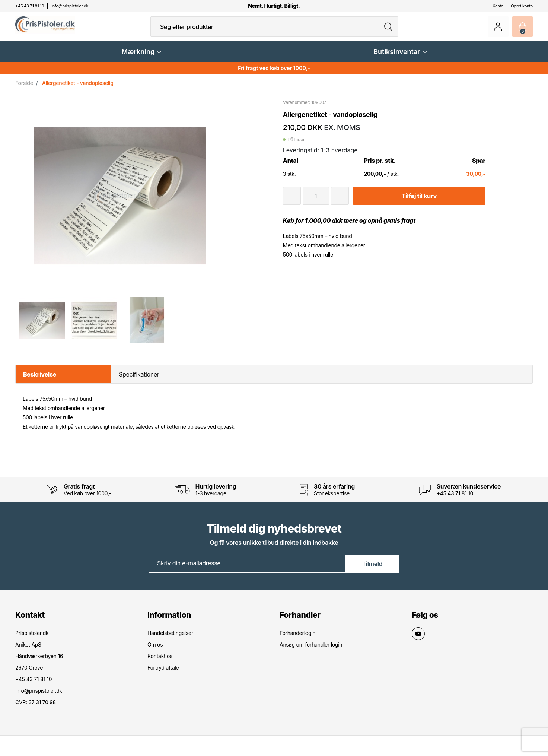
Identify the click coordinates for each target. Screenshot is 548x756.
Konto (498, 6)
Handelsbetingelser (170, 639)
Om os (155, 650)
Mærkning (141, 58)
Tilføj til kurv (419, 202)
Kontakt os (160, 662)
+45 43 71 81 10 (455, 499)
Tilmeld (372, 569)
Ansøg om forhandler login (311, 650)
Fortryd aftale (163, 673)
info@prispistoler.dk (39, 696)
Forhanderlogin (297, 639)
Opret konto (522, 6)
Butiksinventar (400, 58)
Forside (24, 89)
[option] (42, 326)
